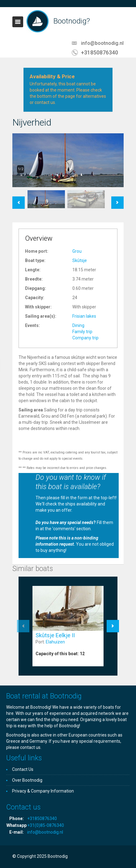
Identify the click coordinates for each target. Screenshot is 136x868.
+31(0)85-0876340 (46, 825)
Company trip (85, 338)
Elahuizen (55, 642)
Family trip (82, 332)
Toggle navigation (18, 22)
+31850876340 (100, 52)
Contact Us (23, 769)
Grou (77, 251)
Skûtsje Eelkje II (55, 635)
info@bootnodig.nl (102, 43)
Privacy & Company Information (43, 791)
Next (118, 200)
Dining (78, 325)
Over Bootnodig (27, 780)
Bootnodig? (72, 21)
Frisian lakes (84, 316)
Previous (19, 200)
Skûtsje (80, 260)
